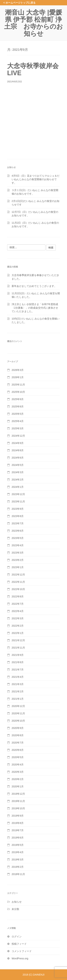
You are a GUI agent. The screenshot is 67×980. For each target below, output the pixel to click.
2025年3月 (18, 428)
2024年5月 (18, 465)
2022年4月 (18, 611)
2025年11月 (18, 385)
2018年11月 (18, 874)
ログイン (17, 937)
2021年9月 (18, 655)
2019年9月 (18, 816)
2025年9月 (18, 399)
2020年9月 (18, 728)
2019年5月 (18, 845)
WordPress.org (20, 958)
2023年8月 (18, 516)
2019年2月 (18, 867)
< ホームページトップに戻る (19, 3)
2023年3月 (18, 553)
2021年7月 (18, 670)
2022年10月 (18, 589)
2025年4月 (18, 421)
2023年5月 (18, 538)
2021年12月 (18, 640)
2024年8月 (18, 450)
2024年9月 (18, 443)
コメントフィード (22, 951)
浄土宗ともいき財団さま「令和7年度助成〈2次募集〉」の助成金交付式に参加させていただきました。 (35, 308)
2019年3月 (18, 860)
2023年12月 (18, 494)
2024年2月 (18, 480)
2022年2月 (18, 626)
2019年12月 (18, 794)
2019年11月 (18, 801)
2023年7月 (18, 523)
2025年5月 (18, 414)
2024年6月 (18, 458)
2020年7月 (18, 743)
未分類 (15, 909)
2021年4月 (18, 677)
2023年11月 (18, 501)
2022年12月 (18, 575)
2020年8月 (18, 735)
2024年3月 (18, 472)
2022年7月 (18, 604)
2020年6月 (18, 750)
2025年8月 (18, 407)
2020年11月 (18, 713)
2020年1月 (18, 786)
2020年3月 (18, 772)
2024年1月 (18, 487)
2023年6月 (18, 531)
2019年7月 (18, 830)
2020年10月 (18, 721)
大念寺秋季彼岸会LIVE (33, 69)
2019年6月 (18, 838)
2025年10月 (18, 392)
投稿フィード (19, 944)
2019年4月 (18, 852)
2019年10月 (18, 808)
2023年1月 (18, 567)
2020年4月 (18, 765)
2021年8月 (18, 662)
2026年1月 (18, 377)
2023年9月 (18, 509)
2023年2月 (18, 560)
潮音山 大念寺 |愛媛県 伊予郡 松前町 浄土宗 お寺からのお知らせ (33, 23)
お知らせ (17, 902)
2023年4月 (18, 545)
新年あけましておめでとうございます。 (34, 286)
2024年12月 (18, 436)
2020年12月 (18, 706)
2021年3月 (18, 684)
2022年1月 (18, 633)
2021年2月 (18, 691)
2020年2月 (18, 779)
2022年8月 (18, 596)
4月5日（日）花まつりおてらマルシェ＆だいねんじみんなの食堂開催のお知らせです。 (36, 179)
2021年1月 (18, 699)
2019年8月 (18, 823)
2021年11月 (18, 648)
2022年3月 (18, 618)
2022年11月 (18, 582)
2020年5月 (18, 757)
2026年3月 (18, 370)
